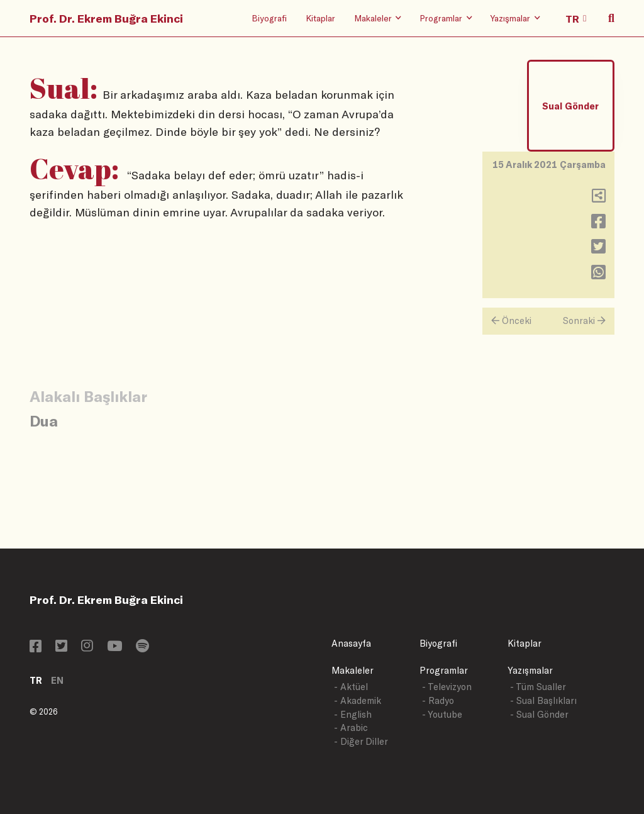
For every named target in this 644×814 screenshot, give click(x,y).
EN (57, 680)
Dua (44, 421)
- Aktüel (351, 687)
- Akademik (358, 700)
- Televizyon (447, 687)
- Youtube (442, 714)
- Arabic (351, 728)
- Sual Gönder (539, 714)
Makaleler (353, 670)
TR (36, 680)
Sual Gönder (570, 106)
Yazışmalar (530, 670)
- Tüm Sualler (538, 687)
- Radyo (438, 700)
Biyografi (269, 18)
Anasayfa (351, 643)
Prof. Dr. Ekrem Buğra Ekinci (106, 18)
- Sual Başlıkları (543, 700)
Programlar (444, 670)
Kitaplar (320, 18)
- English (353, 714)
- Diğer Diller (361, 741)
